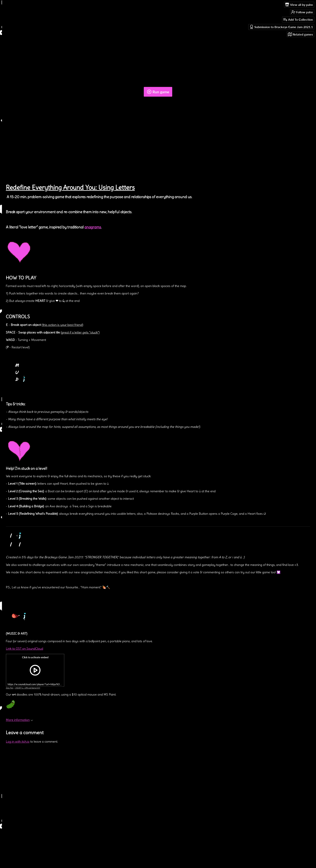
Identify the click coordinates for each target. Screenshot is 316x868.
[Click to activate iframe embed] (35, 670)
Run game (158, 92)
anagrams (93, 227)
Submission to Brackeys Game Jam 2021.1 (281, 27)
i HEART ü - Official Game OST (27, 688)
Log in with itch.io (18, 741)
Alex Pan (10, 688)
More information (19, 720)
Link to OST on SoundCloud (24, 649)
